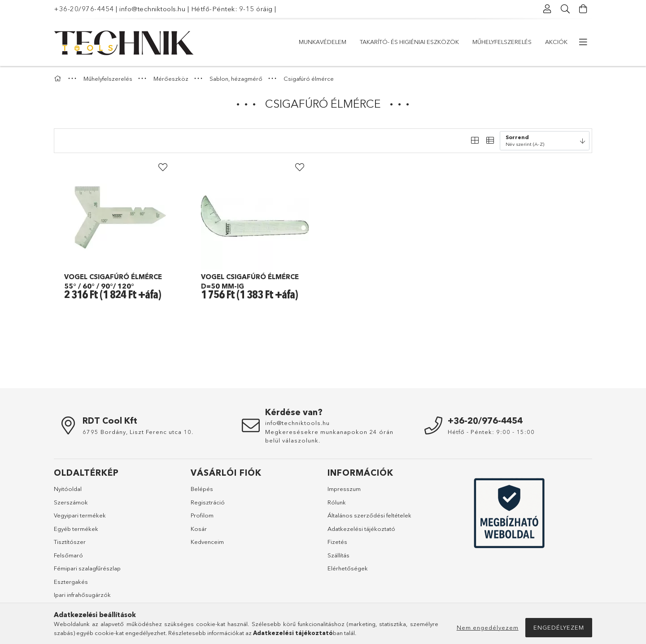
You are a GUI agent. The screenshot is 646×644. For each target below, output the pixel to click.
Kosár (199, 529)
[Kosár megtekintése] (583, 9)
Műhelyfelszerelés (364, 42)
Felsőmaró (68, 555)
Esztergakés (71, 582)
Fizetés (337, 542)
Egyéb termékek (76, 529)
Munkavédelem (544, 42)
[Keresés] (565, 9)
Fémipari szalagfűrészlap (87, 568)
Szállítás (338, 555)
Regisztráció (208, 502)
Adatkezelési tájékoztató (361, 529)
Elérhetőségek (348, 568)
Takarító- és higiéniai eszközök (457, 42)
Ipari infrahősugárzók (82, 595)
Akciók (310, 42)
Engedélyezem (559, 627)
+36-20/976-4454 (84, 9)
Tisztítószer (70, 542)
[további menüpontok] (583, 42)
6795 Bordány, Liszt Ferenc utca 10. (138, 432)
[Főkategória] (59, 79)
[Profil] (547, 9)
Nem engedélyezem (488, 627)
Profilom (202, 515)
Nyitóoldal (68, 489)
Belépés (202, 489)
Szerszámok (71, 502)
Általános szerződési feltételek (369, 515)
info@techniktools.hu (152, 9)
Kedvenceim (207, 542)
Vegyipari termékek (80, 515)
